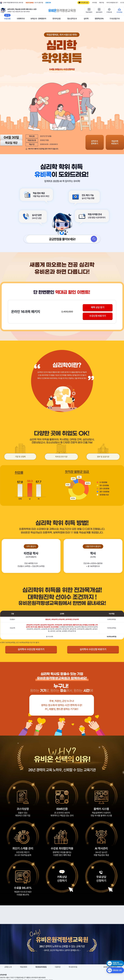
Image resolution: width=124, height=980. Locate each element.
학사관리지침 (73, 968)
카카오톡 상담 (84, 3)
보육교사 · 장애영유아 (38, 19)
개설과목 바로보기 (116, 142)
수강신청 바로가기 (98, 317)
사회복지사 (21, 19)
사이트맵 (94, 3)
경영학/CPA (99, 19)
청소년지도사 (72, 19)
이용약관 (58, 968)
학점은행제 (24, 968)
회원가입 (102, 3)
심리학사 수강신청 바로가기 (31, 650)
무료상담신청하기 (101, 880)
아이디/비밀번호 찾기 (112, 3)
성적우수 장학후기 (97, 142)
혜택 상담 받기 (98, 308)
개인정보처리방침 (41, 968)
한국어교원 (57, 19)
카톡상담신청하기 (62, 880)
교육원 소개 (8, 968)
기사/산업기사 (115, 19)
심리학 (86, 19)
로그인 (122, 3)
